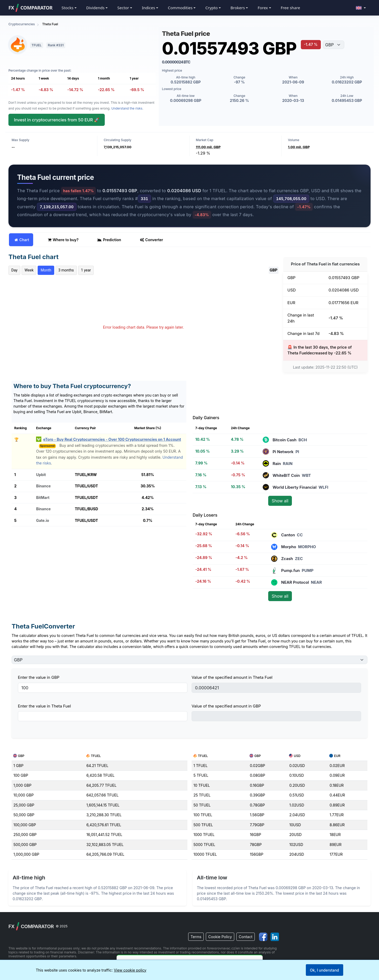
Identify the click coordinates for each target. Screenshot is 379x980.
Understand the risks (127, 108)
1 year (86, 270)
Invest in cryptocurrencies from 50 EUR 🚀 (57, 120)
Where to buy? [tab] (63, 240)
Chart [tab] (22, 240)
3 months (66, 270)
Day (14, 270)
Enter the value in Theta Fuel (44, 706)
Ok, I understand (325, 970)
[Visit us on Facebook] (264, 937)
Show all (280, 501)
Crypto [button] (211, 8)
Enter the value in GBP (39, 677)
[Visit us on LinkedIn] (275, 937)
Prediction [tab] (109, 240)
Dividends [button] (95, 8)
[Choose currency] (334, 45)
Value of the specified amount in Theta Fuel (232, 677)
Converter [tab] (152, 240)
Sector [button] (123, 8)
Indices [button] (148, 8)
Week (29, 270)
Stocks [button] (68, 8)
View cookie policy (130, 970)
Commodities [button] (180, 8)
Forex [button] (263, 8)
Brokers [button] (238, 8)
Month (46, 270)
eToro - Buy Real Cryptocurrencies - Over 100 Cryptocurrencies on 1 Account (112, 439)
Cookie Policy (220, 937)
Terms (196, 937)
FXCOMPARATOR (30, 8)
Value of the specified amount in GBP (226, 706)
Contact (246, 937)
